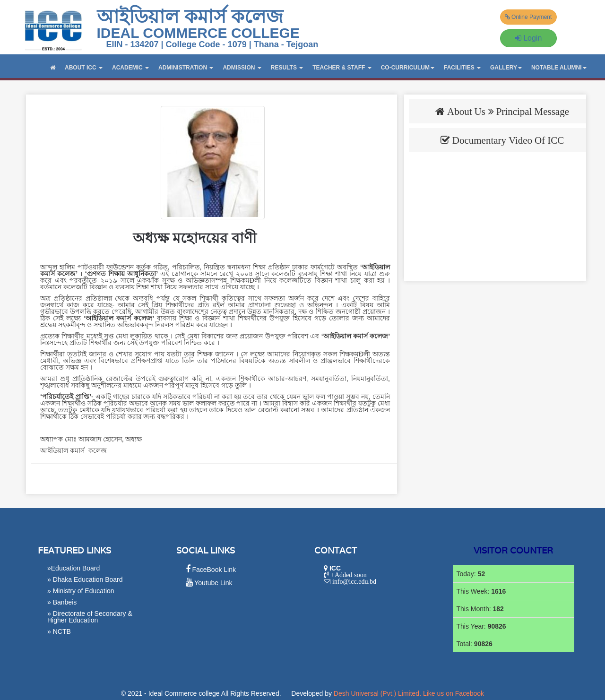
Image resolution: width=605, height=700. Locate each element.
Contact (336, 550)
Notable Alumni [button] (559, 68)
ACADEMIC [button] (130, 68)
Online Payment (528, 17)
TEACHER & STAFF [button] (342, 68)
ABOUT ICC (84, 68)
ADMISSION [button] (242, 68)
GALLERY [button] (506, 68)
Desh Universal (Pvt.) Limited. (377, 693)
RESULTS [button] (287, 68)
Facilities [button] (462, 68)
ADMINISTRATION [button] (186, 68)
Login (528, 38)
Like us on (454, 693)
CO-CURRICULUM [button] (408, 68)
